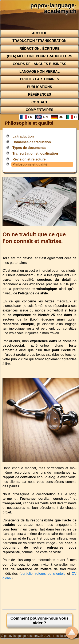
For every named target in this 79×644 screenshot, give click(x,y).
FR (26, 117)
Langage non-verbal (39, 71)
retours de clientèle (50, 574)
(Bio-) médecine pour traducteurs (39, 56)
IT (72, 117)
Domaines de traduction (32, 142)
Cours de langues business (39, 64)
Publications (39, 87)
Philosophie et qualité (30, 164)
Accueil (39, 33)
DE (57, 117)
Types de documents (29, 148)
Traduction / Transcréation (39, 41)
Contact (39, 102)
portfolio (27, 574)
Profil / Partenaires (39, 79)
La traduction (23, 136)
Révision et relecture (29, 159)
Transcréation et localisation (35, 153)
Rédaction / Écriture (39, 49)
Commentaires (39, 110)
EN (42, 117)
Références (39, 94)
